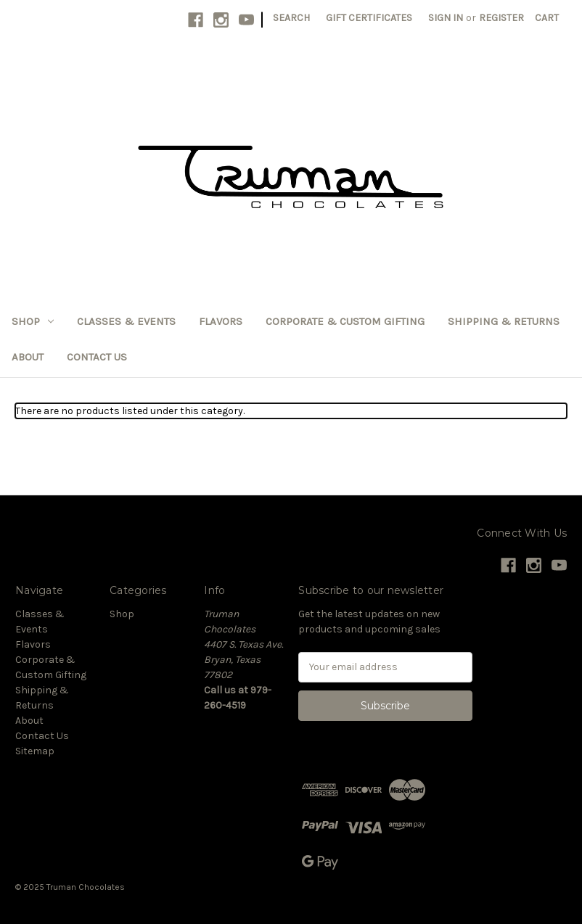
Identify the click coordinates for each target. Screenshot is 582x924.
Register (501, 18)
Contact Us (97, 357)
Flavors (221, 321)
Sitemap (35, 751)
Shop (33, 321)
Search (291, 18)
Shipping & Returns (504, 321)
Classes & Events (126, 321)
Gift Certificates (369, 18)
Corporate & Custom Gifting (345, 321)
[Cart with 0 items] (547, 18)
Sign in (446, 18)
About (28, 357)
